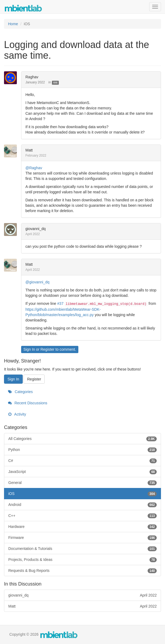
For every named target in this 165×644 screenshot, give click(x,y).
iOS (55, 83)
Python (82, 450)
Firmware (82, 538)
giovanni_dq (36, 229)
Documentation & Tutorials (82, 549)
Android (82, 505)
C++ (82, 516)
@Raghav (34, 168)
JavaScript (82, 472)
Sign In (29, 349)
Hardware (82, 527)
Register (47, 349)
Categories (20, 392)
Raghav (32, 77)
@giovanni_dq (37, 282)
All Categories (82, 439)
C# (82, 461)
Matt (29, 150)
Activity (17, 414)
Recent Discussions (28, 403)
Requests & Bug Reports (82, 571)
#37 (60, 304)
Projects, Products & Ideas (82, 560)
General (82, 483)
